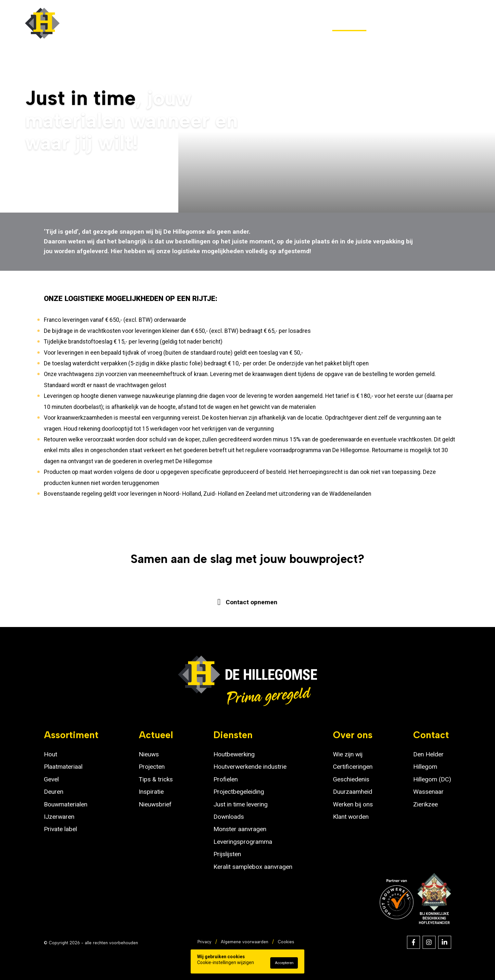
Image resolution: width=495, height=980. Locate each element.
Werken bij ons (353, 804)
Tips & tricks (156, 779)
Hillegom (425, 767)
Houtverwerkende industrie (250, 767)
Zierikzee (425, 804)
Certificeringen (353, 767)
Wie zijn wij (348, 754)
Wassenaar (428, 792)
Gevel (51, 779)
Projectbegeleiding (239, 792)
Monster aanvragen (240, 829)
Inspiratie (151, 792)
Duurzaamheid (353, 792)
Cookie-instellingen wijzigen (226, 962)
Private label (60, 829)
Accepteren (284, 963)
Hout (51, 754)
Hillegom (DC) (432, 779)
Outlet (248, 23)
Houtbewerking (234, 754)
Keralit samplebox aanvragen (253, 867)
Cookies (286, 942)
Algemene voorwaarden (245, 942)
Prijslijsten (227, 854)
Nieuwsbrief (155, 804)
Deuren (54, 792)
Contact (457, 23)
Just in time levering (241, 804)
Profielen (226, 779)
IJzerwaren (59, 817)
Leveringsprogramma (243, 842)
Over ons (405, 23)
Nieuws (149, 754)
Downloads (229, 817)
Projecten (152, 767)
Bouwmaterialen (66, 804)
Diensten (349, 23)
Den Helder (428, 754)
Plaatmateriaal (63, 767)
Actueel (295, 23)
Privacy (204, 942)
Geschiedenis (351, 779)
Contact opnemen (251, 601)
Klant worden (351, 817)
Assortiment (193, 23)
